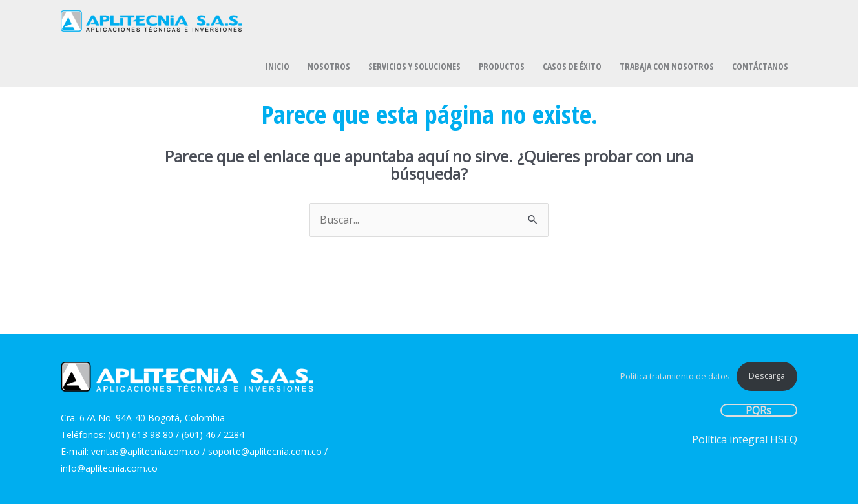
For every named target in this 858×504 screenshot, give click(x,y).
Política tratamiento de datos (675, 375)
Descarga (767, 375)
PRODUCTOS (502, 66)
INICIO (277, 66)
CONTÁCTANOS (760, 66)
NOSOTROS (329, 66)
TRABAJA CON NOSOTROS (667, 66)
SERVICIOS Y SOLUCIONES (414, 66)
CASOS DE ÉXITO (572, 66)
